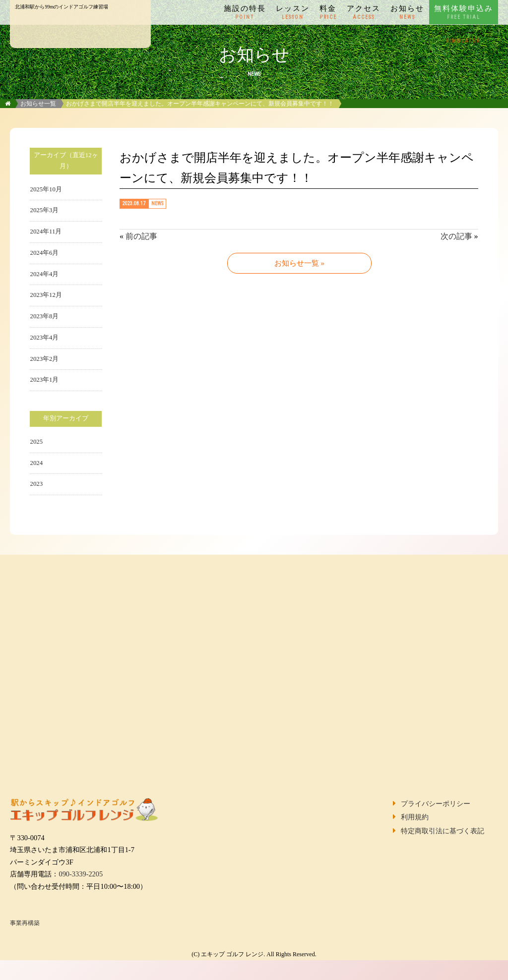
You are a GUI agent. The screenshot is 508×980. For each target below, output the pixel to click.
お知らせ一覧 (38, 104)
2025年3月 (44, 210)
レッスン (293, 12)
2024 (36, 463)
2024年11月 (46, 231)
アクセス (364, 12)
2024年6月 (44, 253)
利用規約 (415, 817)
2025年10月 (46, 189)
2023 (36, 484)
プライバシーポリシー (436, 804)
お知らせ (407, 12)
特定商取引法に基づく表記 (443, 831)
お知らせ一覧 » (299, 263)
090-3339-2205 (81, 874)
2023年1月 (44, 380)
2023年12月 (46, 295)
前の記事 (141, 236)
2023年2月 (44, 359)
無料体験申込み (464, 12)
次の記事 (456, 236)
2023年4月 (44, 338)
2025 (36, 442)
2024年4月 (44, 274)
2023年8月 (44, 316)
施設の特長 (245, 12)
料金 (328, 12)
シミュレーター (464, 37)
